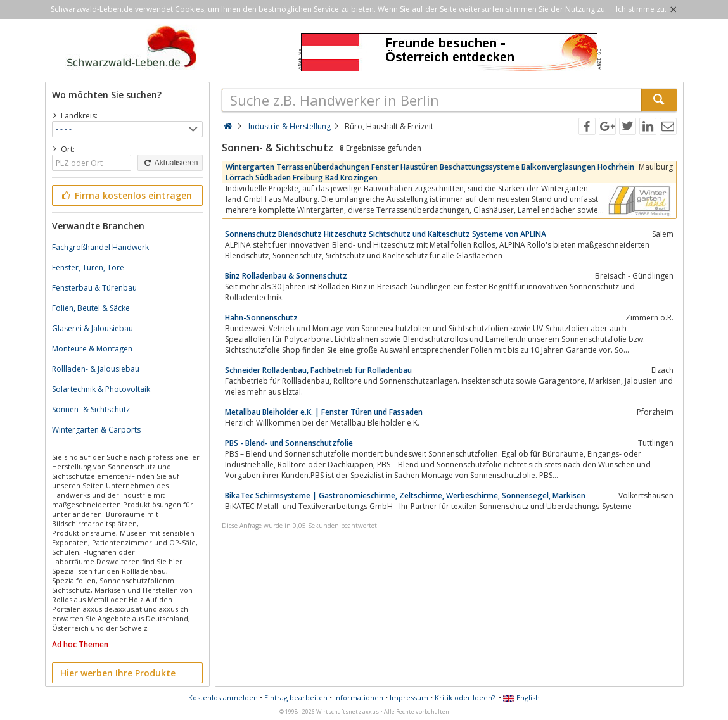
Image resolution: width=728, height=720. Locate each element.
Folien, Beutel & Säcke (91, 308)
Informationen (359, 698)
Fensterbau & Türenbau (94, 288)
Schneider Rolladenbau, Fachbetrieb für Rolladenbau (318, 370)
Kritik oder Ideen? (465, 698)
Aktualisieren (170, 163)
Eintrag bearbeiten (296, 698)
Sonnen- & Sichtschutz (91, 409)
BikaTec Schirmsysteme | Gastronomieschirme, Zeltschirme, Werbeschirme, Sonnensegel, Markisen (405, 496)
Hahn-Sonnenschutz (261, 318)
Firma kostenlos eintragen (126, 195)
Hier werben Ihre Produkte (118, 673)
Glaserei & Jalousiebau (93, 328)
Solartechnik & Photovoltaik (101, 389)
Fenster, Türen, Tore (88, 268)
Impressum (409, 698)
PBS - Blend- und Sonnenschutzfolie (289, 443)
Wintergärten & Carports (96, 430)
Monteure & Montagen (92, 349)
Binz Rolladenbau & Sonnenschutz (286, 276)
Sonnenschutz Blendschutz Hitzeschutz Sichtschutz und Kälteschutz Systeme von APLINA (386, 234)
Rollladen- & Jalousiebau (96, 369)
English (521, 698)
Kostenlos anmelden (223, 698)
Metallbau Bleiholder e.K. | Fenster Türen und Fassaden (324, 412)
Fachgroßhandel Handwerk (100, 247)
